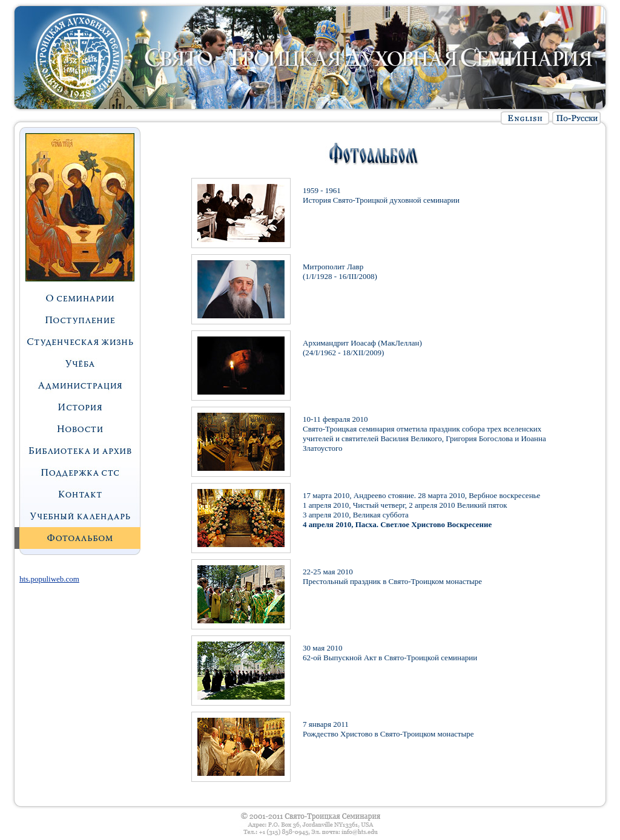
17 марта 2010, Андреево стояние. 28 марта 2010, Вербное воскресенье (421, 495)
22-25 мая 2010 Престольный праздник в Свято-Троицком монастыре (392, 576)
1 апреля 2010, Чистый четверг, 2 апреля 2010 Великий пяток (405, 505)
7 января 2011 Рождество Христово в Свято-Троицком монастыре (388, 729)
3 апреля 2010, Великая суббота (356, 515)
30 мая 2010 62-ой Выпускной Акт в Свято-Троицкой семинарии (390, 653)
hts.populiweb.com (49, 579)
